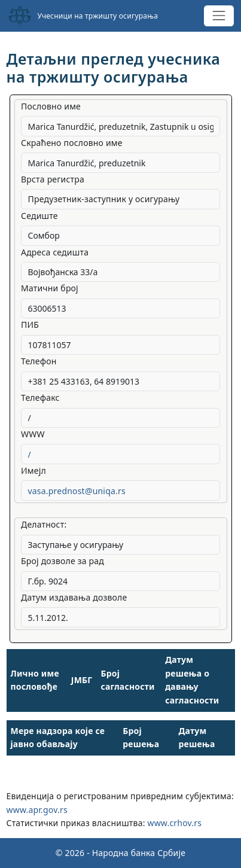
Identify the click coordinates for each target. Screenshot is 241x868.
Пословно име (51, 106)
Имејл (33, 470)
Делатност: (44, 524)
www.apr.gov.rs (37, 810)
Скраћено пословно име (72, 143)
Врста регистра (53, 179)
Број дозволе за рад (62, 561)
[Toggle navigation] (219, 16)
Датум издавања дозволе (74, 597)
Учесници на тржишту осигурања (83, 16)
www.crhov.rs (174, 823)
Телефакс (40, 398)
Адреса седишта (55, 252)
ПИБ (30, 325)
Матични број (50, 288)
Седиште (39, 216)
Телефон (39, 361)
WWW (33, 434)
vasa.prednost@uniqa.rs (77, 491)
